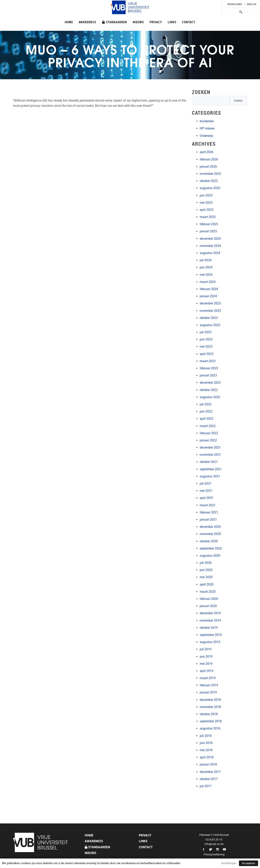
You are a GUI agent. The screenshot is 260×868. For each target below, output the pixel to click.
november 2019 (210, 620)
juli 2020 (206, 563)
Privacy (156, 22)
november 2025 (210, 174)
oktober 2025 (209, 181)
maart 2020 (208, 592)
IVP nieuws (207, 128)
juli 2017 (206, 786)
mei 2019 (206, 664)
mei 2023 (206, 347)
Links (172, 22)
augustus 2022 (210, 397)
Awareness (87, 22)
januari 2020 (208, 606)
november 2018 (210, 707)
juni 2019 (206, 657)
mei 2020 (206, 577)
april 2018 (207, 757)
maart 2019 (208, 678)
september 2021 (211, 469)
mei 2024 (206, 275)
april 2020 (207, 584)
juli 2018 (206, 736)
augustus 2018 (210, 728)
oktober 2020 (209, 541)
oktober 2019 (209, 628)
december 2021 (210, 447)
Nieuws (138, 22)
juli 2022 (206, 404)
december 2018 (210, 700)
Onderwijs (206, 136)
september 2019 (211, 635)
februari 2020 (209, 599)
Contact (189, 22)
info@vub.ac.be (214, 844)
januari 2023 (208, 375)
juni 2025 (206, 195)
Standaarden (115, 22)
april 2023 (207, 354)
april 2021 (207, 498)
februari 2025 (209, 224)
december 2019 (210, 613)
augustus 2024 (210, 253)
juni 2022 (206, 411)
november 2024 (210, 246)
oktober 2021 (209, 462)
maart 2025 (208, 217)
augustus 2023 (210, 325)
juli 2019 (206, 649)
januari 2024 (208, 296)
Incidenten (207, 121)
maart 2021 (208, 505)
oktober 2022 (209, 390)
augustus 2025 (210, 188)
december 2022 (210, 383)
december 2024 (210, 239)
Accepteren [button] (248, 863)
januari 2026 (208, 167)
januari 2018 (208, 764)
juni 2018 (206, 743)
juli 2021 (206, 484)
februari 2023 (209, 368)
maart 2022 (208, 426)
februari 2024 (209, 289)
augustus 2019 (210, 642)
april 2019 (207, 671)
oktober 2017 (209, 779)
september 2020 (211, 548)
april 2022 (207, 419)
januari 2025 (208, 231)
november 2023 (210, 311)
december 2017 (210, 772)
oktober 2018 (209, 714)
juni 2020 (206, 570)
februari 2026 (209, 159)
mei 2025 (206, 203)
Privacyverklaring (214, 854)
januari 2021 (208, 520)
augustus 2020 (210, 556)
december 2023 (210, 303)
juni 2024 (206, 267)
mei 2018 (206, 750)
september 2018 (211, 721)
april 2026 (207, 152)
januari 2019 (208, 692)
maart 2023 (208, 361)
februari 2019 (209, 685)
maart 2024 (208, 282)
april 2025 (207, 210)
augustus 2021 (210, 476)
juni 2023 (206, 339)
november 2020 (210, 534)
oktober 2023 (209, 318)
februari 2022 (209, 433)
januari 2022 (208, 440)
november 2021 (210, 455)
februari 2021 (209, 512)
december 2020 (210, 527)
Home (69, 22)
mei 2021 (206, 491)
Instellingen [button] (229, 863)
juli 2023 (206, 332)
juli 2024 (206, 260)
